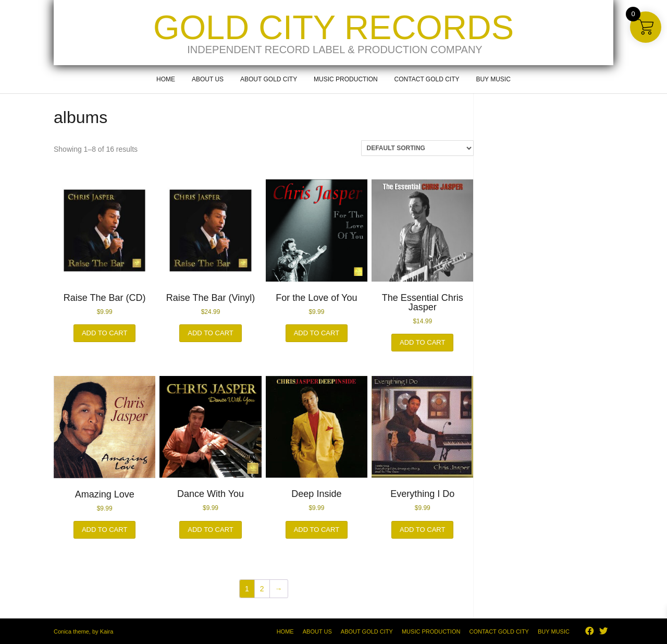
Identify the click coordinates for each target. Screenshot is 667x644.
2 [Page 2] (262, 589)
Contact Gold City (427, 79)
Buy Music (493, 79)
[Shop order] (417, 148)
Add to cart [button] (104, 333)
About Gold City (269, 79)
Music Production (346, 79)
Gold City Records (333, 27)
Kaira (107, 631)
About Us (208, 79)
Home (166, 79)
